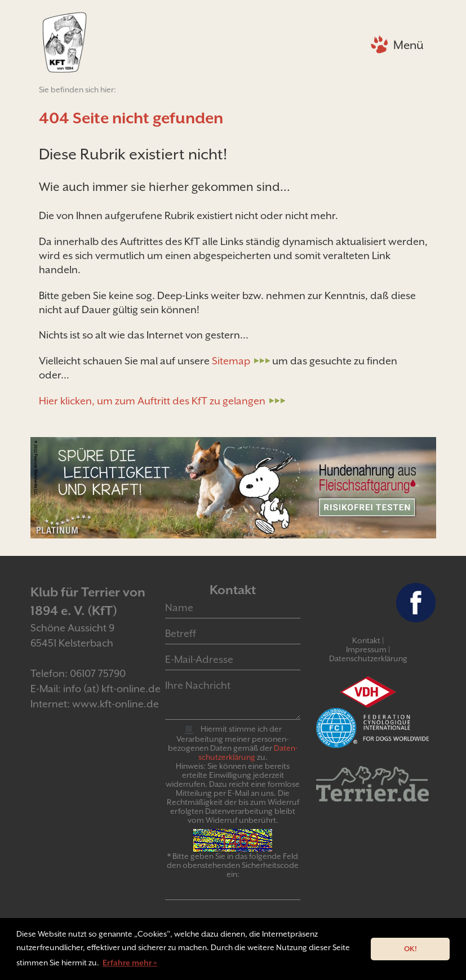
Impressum (366, 649)
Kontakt (366, 640)
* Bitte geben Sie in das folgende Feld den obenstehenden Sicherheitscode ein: (233, 865)
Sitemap (231, 361)
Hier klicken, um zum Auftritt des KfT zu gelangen (152, 401)
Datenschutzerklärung (368, 658)
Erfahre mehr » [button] (130, 963)
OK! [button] (410, 949)
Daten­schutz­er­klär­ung (248, 752)
